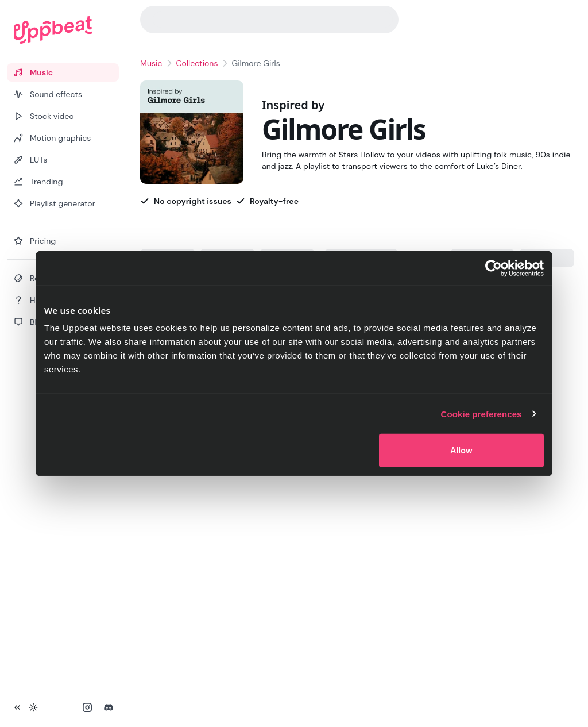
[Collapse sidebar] (17, 707)
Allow (461, 451)
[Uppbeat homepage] (63, 30)
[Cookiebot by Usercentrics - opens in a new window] (494, 268)
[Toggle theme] (33, 707)
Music (151, 63)
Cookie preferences (481, 413)
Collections (197, 63)
